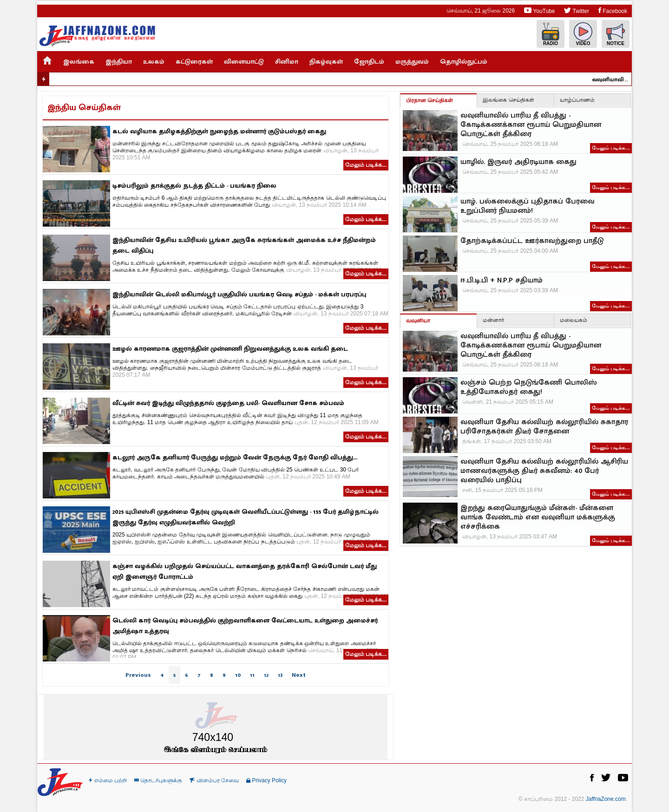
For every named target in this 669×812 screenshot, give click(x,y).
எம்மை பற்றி (108, 780)
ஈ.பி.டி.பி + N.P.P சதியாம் (502, 281)
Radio (551, 34)
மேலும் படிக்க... (366, 165)
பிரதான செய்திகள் (430, 100)
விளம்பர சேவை (214, 780)
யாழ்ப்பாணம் (577, 100)
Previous (138, 675)
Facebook (613, 10)
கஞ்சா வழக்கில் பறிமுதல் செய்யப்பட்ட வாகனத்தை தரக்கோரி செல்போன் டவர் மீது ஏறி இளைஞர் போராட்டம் (245, 571)
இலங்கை (79, 62)
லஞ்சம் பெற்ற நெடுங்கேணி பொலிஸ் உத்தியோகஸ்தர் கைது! (529, 387)
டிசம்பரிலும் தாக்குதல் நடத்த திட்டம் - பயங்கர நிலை (194, 186)
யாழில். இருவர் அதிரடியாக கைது (518, 162)
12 (266, 675)
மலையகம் (574, 320)
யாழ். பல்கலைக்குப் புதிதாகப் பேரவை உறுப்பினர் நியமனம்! (528, 206)
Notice (616, 34)
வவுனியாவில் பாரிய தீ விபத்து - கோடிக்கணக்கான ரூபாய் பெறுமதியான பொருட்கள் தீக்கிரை (614, 79)
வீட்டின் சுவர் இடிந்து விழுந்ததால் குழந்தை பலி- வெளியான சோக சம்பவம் (228, 403)
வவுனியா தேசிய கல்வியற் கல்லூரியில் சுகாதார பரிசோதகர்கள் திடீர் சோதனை (544, 427)
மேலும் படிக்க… (611, 148)
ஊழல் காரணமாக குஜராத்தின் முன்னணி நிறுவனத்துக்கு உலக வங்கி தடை (230, 349)
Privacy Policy (266, 780)
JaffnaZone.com (606, 799)
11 (252, 675)
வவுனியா (418, 321)
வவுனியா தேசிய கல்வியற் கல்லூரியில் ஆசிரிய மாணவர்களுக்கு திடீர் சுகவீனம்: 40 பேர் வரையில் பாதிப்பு (544, 471)
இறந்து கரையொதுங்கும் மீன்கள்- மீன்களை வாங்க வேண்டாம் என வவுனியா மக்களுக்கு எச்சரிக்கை (538, 517)
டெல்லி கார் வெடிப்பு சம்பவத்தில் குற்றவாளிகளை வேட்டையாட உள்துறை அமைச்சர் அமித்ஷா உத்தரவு (245, 626)
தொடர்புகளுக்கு (158, 780)
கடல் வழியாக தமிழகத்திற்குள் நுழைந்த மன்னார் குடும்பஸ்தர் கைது (219, 131)
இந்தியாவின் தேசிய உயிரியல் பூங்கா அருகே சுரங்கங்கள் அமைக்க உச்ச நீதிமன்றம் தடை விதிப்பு (244, 245)
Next (299, 675)
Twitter (576, 10)
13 (280, 675)
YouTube (539, 10)
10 (238, 675)
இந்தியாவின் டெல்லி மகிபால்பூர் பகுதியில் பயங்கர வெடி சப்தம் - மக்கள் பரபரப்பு (239, 294)
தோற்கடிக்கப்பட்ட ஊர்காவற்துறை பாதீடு (532, 241)
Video (583, 34)
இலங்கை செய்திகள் (508, 100)
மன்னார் (493, 320)
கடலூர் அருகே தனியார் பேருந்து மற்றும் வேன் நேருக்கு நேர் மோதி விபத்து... (235, 457)
